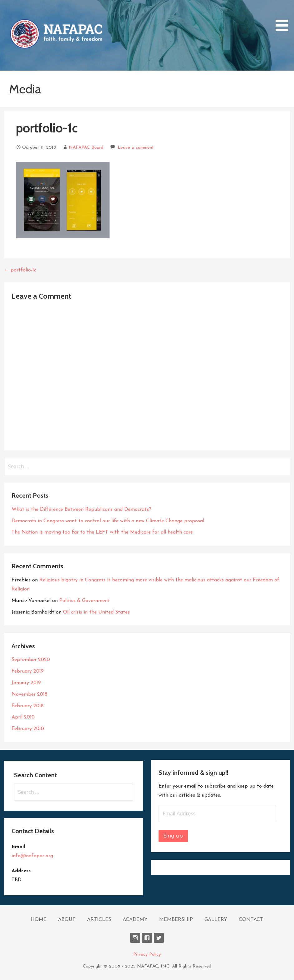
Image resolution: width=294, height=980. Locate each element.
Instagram (135, 938)
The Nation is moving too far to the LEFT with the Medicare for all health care (102, 532)
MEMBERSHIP (176, 920)
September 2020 (31, 660)
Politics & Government (85, 601)
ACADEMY (135, 920)
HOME (39, 920)
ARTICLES (99, 920)
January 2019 (26, 683)
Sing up (173, 836)
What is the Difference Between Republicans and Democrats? (81, 510)
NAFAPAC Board (86, 148)
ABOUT (67, 920)
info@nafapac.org (32, 856)
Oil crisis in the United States (96, 612)
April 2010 (23, 717)
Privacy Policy (147, 955)
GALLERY (216, 920)
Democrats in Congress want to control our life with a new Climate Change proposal (108, 521)
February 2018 (28, 706)
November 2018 (29, 694)
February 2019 (28, 671)
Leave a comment (136, 148)
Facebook (147, 938)
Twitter (159, 938)
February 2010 (28, 729)
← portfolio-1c (20, 270)
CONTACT (251, 920)
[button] (56, 34)
